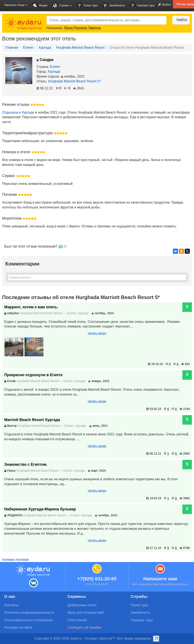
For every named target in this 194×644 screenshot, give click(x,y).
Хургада (45, 48)
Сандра (45, 60)
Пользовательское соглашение (28, 620)
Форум (39, 6)
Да (61, 246)
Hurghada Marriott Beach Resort (80, 48)
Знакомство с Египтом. (26, 464)
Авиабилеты (113, 6)
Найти (179, 20)
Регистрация (185, 4)
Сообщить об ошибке (84, 627)
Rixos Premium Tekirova (83, 28)
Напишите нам (160, 579)
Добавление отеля (82, 605)
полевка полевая (15, 560)
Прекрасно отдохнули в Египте (33, 375)
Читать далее (97, 333)
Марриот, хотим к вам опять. (31, 307)
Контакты (12, 605)
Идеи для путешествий (86, 612)
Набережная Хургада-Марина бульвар (40, 509)
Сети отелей (77, 620)
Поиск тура (87, 6)
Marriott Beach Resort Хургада (32, 420)
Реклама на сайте (18, 627)
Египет (28, 48)
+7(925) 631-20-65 (97, 579)
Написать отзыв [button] (16, 5)
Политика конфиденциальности (29, 612)
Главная (12, 48)
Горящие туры (142, 6)
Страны (62, 6)
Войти (163, 5)
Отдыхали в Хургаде (18, 112)
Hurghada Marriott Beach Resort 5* (75, 81)
